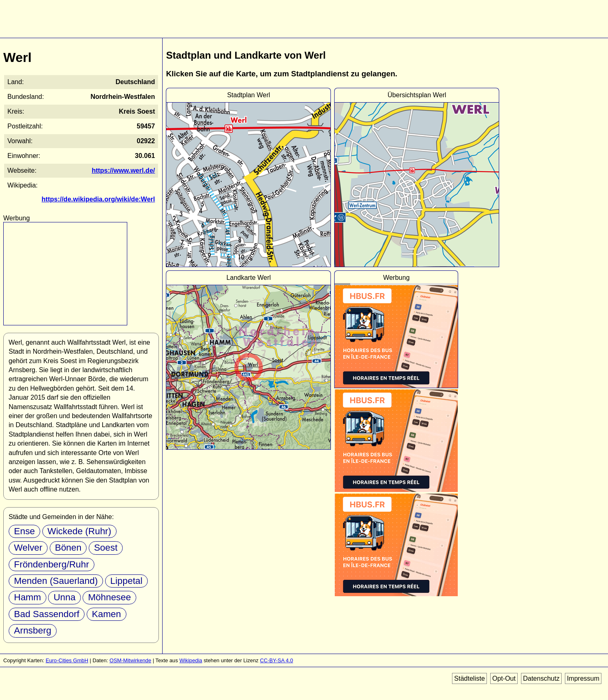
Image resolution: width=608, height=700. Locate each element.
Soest (106, 548)
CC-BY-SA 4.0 (276, 660)
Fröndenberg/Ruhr (52, 564)
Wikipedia (191, 660)
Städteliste (469, 678)
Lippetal (126, 581)
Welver (28, 548)
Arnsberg (33, 630)
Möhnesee (109, 597)
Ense (24, 531)
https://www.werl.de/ (123, 170)
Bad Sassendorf (47, 614)
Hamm (28, 597)
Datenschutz (541, 678)
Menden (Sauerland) (56, 581)
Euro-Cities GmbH (67, 660)
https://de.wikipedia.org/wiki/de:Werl (98, 199)
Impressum (583, 678)
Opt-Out (504, 678)
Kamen (107, 614)
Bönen (68, 548)
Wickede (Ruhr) (80, 531)
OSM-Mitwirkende (131, 660)
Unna (64, 597)
